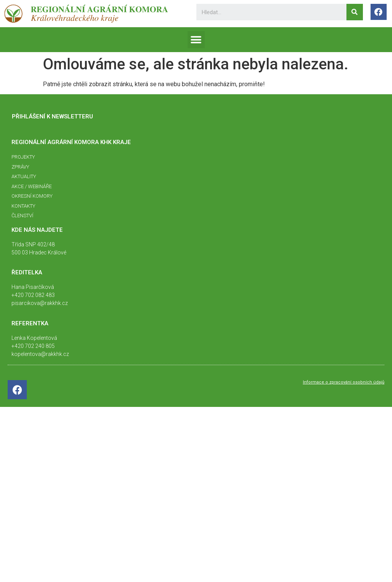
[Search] (355, 12)
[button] (196, 40)
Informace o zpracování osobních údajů (344, 382)
